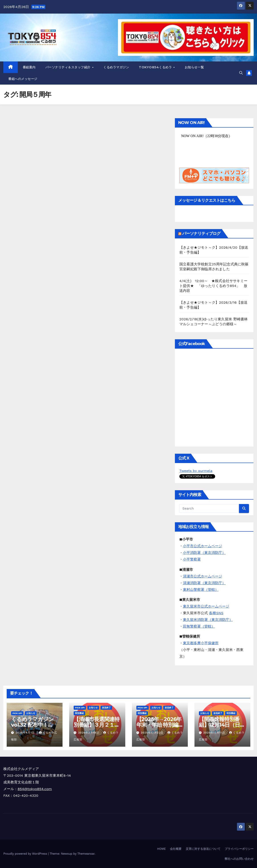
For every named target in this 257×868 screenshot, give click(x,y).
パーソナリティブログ (201, 234)
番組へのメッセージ (23, 79)
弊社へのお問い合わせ (239, 859)
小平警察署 (192, 559)
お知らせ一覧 (194, 67)
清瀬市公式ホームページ (202, 576)
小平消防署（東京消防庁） (204, 553)
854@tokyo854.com (35, 789)
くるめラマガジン (116, 67)
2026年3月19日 (89, 733)
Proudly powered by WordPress (26, 854)
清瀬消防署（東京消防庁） (204, 583)
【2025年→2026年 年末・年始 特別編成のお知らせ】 (160, 725)
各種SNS (216, 613)
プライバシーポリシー (239, 849)
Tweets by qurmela (196, 471)
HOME (161, 849)
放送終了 (106, 708)
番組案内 (29, 67)
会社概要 (176, 849)
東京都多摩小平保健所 (201, 643)
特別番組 (79, 713)
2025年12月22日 (152, 733)
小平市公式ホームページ (202, 546)
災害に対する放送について (203, 849)
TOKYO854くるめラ (156, 67)
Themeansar (86, 854)
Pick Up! (17, 713)
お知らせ (31, 713)
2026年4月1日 (26, 733)
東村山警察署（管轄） (201, 590)
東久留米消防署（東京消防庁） (208, 620)
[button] (241, 73)
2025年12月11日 (215, 733)
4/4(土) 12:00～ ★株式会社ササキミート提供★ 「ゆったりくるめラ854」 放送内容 (213, 286)
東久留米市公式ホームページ (206, 606)
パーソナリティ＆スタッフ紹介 (69, 67)
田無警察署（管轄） (199, 626)
